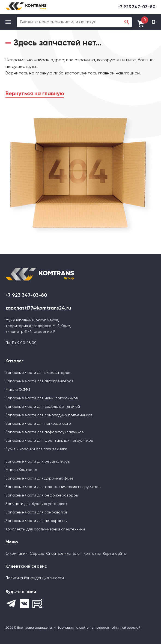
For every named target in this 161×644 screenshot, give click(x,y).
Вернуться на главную (35, 94)
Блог (77, 554)
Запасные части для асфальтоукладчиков (44, 432)
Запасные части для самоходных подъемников (49, 415)
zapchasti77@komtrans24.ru (38, 308)
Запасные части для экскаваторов (38, 373)
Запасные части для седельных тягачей (43, 407)
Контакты (92, 554)
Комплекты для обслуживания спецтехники (45, 529)
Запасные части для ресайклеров (38, 461)
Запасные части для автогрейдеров (39, 381)
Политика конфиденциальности (35, 578)
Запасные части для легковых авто (38, 424)
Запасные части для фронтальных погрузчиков (49, 441)
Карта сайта (115, 554)
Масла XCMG (18, 390)
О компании (17, 554)
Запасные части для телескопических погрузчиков (53, 487)
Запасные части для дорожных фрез (39, 478)
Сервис (37, 554)
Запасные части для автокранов (36, 521)
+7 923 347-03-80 (137, 7)
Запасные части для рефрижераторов (42, 495)
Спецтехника (58, 554)
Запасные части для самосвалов (36, 512)
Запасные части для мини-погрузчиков (42, 398)
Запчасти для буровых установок (36, 504)
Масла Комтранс (21, 470)
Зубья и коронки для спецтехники (36, 449)
